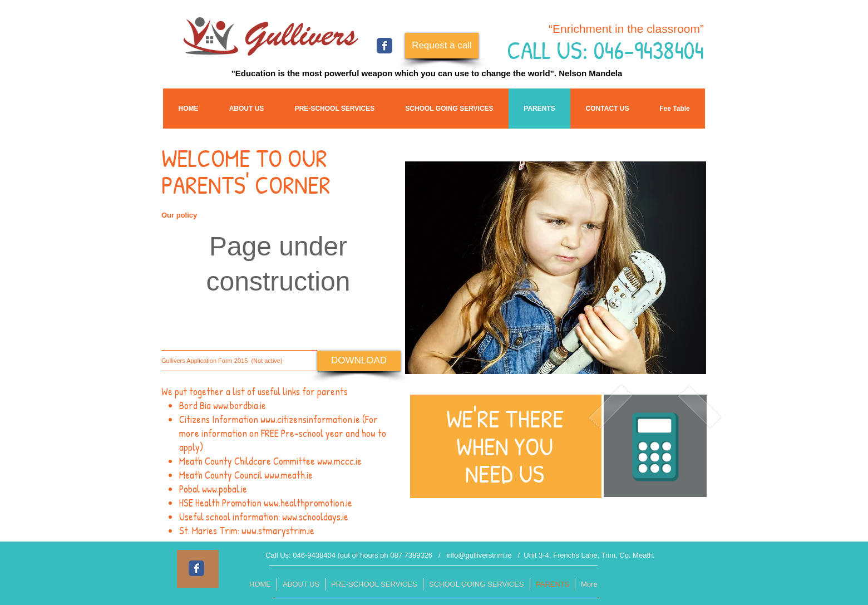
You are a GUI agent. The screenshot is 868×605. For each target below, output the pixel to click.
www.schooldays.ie (315, 517)
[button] (675, 109)
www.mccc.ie (339, 461)
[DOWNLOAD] (359, 361)
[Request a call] (442, 46)
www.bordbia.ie (240, 405)
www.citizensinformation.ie (310, 419)
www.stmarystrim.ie (278, 531)
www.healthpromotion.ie (308, 503)
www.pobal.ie (225, 489)
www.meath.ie (288, 475)
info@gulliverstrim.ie (479, 555)
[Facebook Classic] (384, 46)
